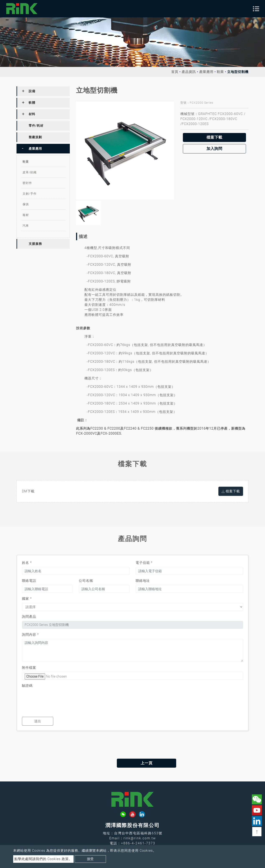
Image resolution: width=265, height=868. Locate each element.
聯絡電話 (29, 581)
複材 (26, 215)
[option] (125, 151)
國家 (27, 599)
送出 (38, 721)
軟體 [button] (32, 103)
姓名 (27, 563)
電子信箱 (144, 563)
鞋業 (220, 72)
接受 (90, 859)
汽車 (26, 226)
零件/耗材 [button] (36, 126)
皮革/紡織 (30, 172)
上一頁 (133, 763)
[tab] (43, 91)
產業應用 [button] (35, 149)
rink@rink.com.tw (140, 838)
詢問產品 (29, 617)
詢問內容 (30, 635)
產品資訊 (189, 72)
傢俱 (26, 204)
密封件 (27, 183)
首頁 (175, 72)
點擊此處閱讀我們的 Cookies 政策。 (43, 859)
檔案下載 (214, 137)
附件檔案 (29, 668)
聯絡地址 (143, 581)
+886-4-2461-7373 (138, 843)
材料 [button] (32, 114)
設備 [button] (32, 91)
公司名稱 (86, 581)
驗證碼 (27, 686)
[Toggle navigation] (256, 9)
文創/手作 (30, 194)
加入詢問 (214, 149)
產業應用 (206, 72)
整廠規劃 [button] (35, 137)
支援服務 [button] (35, 244)
